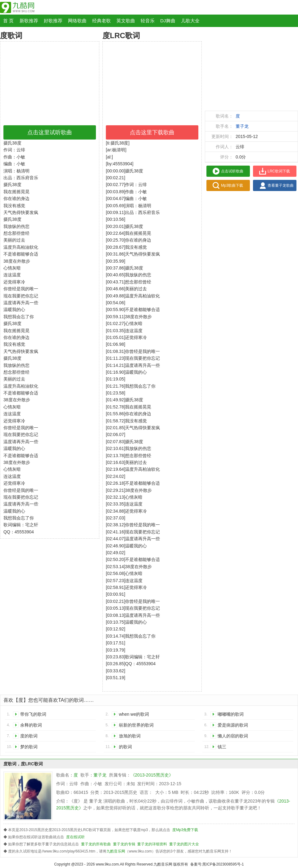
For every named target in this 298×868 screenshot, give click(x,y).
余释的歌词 (31, 725)
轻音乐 (148, 21)
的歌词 (125, 747)
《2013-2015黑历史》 (152, 775)
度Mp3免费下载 (185, 830)
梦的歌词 (29, 747)
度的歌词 (29, 736)
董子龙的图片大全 (184, 844)
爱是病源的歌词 (233, 725)
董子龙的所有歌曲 (96, 844)
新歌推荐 (29, 21)
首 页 (8, 21)
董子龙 (242, 126)
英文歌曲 (126, 21)
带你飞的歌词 (33, 714)
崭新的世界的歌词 (136, 725)
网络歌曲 (77, 21)
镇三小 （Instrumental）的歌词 (239, 748)
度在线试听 (75, 837)
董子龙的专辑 (124, 844)
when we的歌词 (134, 714)
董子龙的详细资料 (152, 844)
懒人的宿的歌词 (233, 736)
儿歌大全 (190, 21)
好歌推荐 (53, 21)
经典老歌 (102, 21)
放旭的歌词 (130, 736)
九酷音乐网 (116, 851)
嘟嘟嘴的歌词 (231, 714)
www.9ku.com (107, 864)
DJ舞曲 (168, 21)
